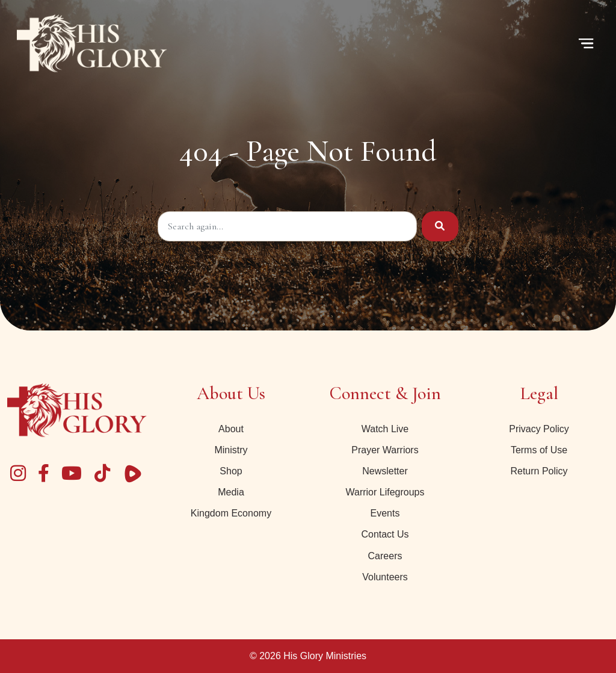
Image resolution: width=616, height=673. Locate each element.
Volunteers (385, 577)
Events (385, 513)
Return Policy (539, 471)
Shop (231, 471)
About (231, 429)
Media (231, 492)
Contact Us (385, 534)
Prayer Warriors (385, 450)
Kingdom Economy (231, 513)
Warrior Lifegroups (385, 492)
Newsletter (385, 471)
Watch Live (385, 429)
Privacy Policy (539, 429)
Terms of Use (539, 450)
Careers (385, 556)
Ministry (231, 450)
